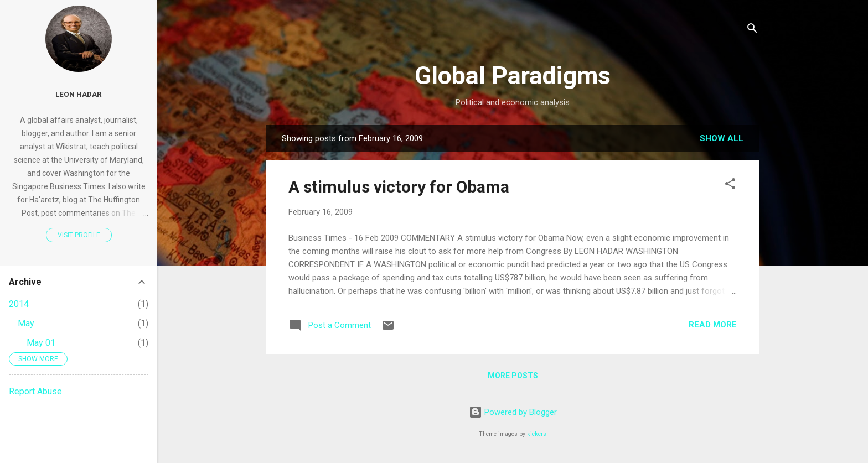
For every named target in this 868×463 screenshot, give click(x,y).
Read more (713, 325)
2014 (19, 304)
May (26, 323)
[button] (730, 186)
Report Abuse (35, 391)
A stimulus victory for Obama (399, 187)
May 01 (41, 343)
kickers (537, 434)
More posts (513, 376)
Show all (722, 138)
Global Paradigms (513, 76)
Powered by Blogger (513, 412)
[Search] (752, 30)
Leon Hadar (79, 94)
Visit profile (79, 235)
